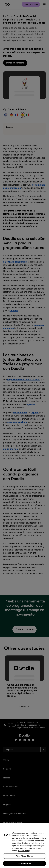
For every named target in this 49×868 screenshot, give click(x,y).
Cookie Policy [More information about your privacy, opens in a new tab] (24, 855)
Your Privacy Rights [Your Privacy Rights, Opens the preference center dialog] (24, 860)
